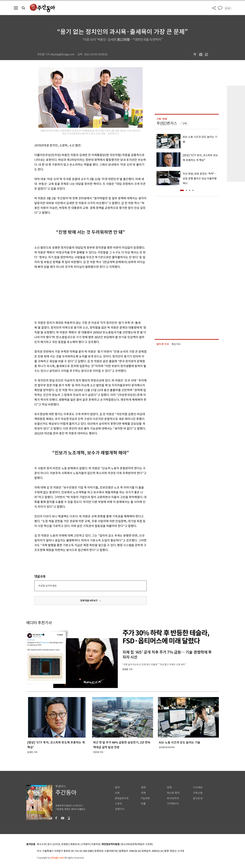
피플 (143, 804)
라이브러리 (173, 798)
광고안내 (198, 798)
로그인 (228, 8)
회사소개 (41, 844)
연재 (169, 787)
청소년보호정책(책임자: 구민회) (137, 844)
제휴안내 (75, 844)
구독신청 (198, 793)
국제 (143, 793)
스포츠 (118, 804)
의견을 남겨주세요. (48, 586)
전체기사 (120, 809)
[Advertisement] (82, 294)
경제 (143, 787)
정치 (117, 787)
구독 (185, 124)
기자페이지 (173, 804)
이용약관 (96, 844)
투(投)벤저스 (167, 123)
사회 (117, 793)
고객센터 (85, 844)
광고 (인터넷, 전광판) (58, 844)
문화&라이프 (122, 798)
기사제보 (198, 787)
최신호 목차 (173, 793)
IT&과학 (145, 798)
